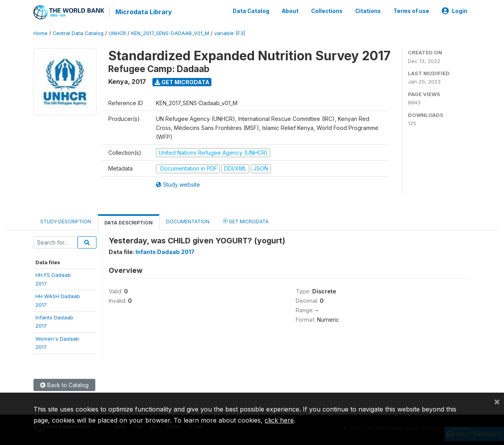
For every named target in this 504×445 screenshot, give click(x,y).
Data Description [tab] (129, 223)
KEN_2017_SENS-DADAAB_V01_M (170, 33)
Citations (368, 11)
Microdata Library (144, 12)
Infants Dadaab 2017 (165, 252)
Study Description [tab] (66, 222)
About (290, 11)
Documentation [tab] (188, 222)
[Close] (497, 401)
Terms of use (411, 11)
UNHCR (117, 33)
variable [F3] (230, 33)
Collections (327, 11)
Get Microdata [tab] (246, 221)
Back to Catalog (64, 385)
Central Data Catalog (78, 33)
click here (279, 420)
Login (455, 11)
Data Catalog (251, 11)
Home (41, 33)
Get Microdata (182, 82)
